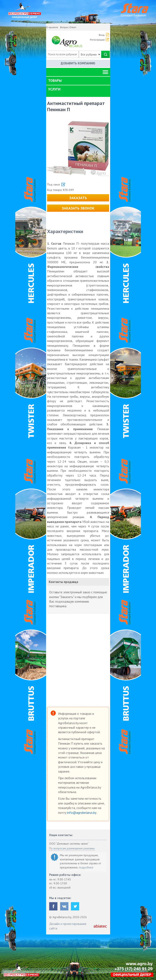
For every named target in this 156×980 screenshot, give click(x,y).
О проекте (52, 27)
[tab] (78, 81)
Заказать (78, 198)
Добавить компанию (78, 63)
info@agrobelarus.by (82, 813)
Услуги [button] (54, 89)
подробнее (86, 867)
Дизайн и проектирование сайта (68, 926)
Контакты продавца (63, 582)
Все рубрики (91, 54)
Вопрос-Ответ (68, 27)
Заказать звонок (78, 208)
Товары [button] (55, 81)
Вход (102, 35)
